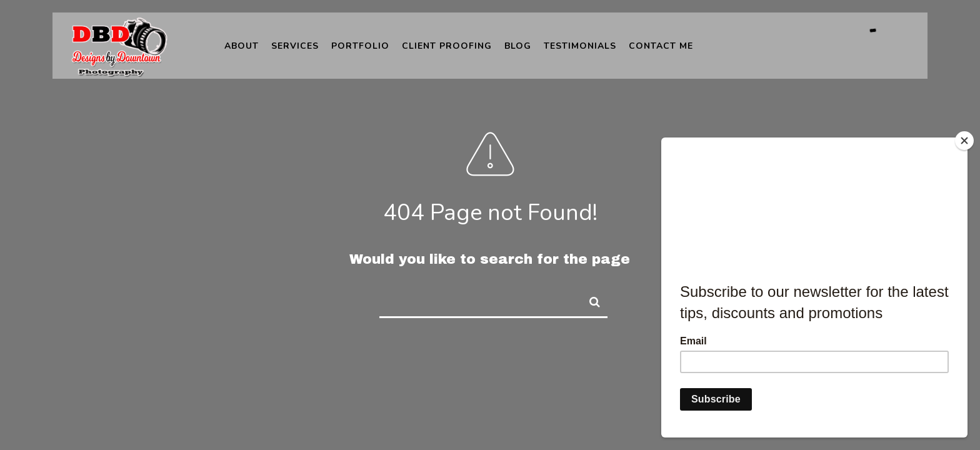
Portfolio (360, 46)
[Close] (964, 141)
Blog (518, 46)
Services (295, 46)
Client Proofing (447, 46)
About (242, 46)
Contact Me (661, 46)
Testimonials (580, 46)
